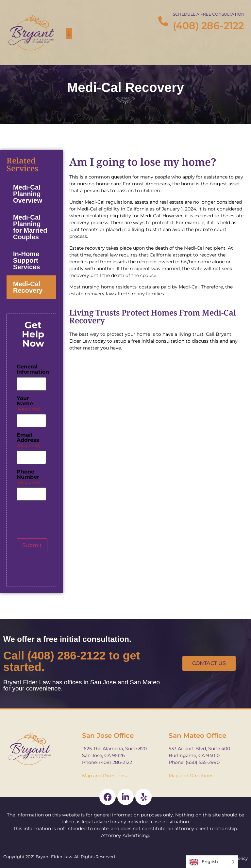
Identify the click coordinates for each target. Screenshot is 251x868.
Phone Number (28, 477)
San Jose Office (108, 736)
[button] (69, 33)
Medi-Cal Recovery (28, 287)
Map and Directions (104, 776)
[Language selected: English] (212, 862)
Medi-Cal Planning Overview (28, 194)
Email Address (28, 440)
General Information (33, 369)
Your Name (28, 404)
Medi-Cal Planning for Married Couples (30, 227)
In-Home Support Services (26, 260)
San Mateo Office (197, 736)
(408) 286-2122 (208, 26)
